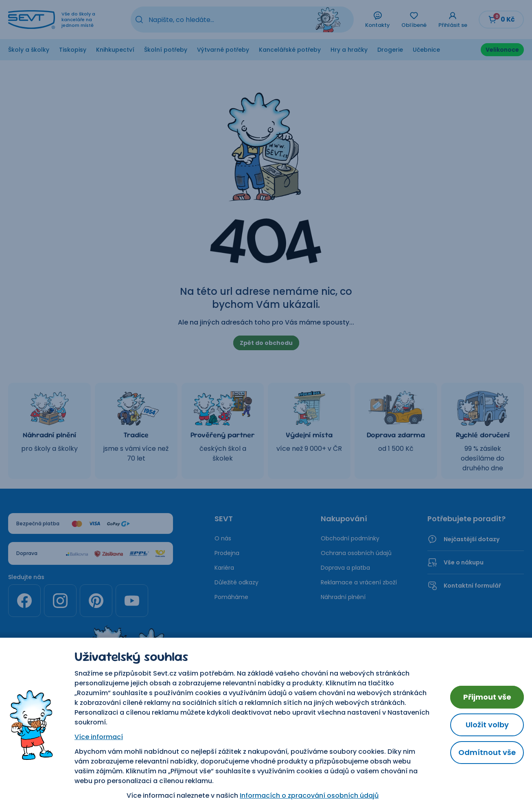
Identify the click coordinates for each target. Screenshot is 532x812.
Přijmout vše (487, 697)
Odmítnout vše (487, 752)
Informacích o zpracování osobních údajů (309, 796)
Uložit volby (487, 725)
